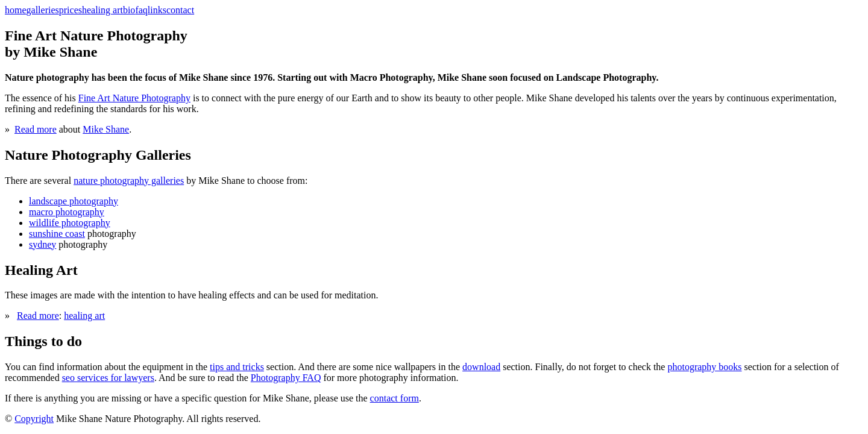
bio (129, 10)
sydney (42, 244)
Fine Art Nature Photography (134, 98)
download (481, 367)
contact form (395, 398)
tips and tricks (237, 367)
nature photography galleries (129, 181)
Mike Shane (106, 129)
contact (180, 10)
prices (71, 10)
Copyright (34, 419)
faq (141, 10)
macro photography (67, 212)
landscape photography (74, 201)
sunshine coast (57, 234)
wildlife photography (70, 223)
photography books (704, 367)
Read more (36, 129)
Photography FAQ (286, 378)
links (157, 10)
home (16, 10)
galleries (43, 10)
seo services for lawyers (108, 378)
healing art (102, 10)
